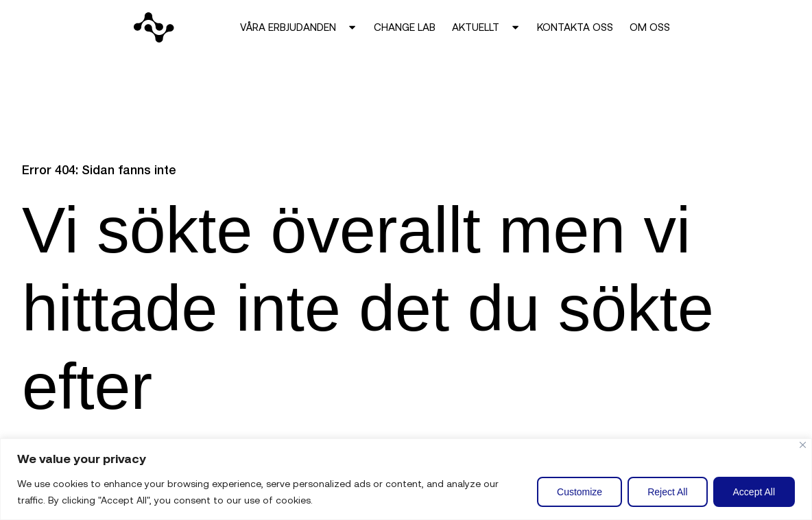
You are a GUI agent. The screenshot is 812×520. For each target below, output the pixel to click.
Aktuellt (486, 27)
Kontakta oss (575, 27)
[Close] (803, 445)
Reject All (667, 492)
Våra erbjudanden (299, 27)
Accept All (754, 492)
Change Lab (405, 27)
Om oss (650, 27)
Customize (580, 492)
